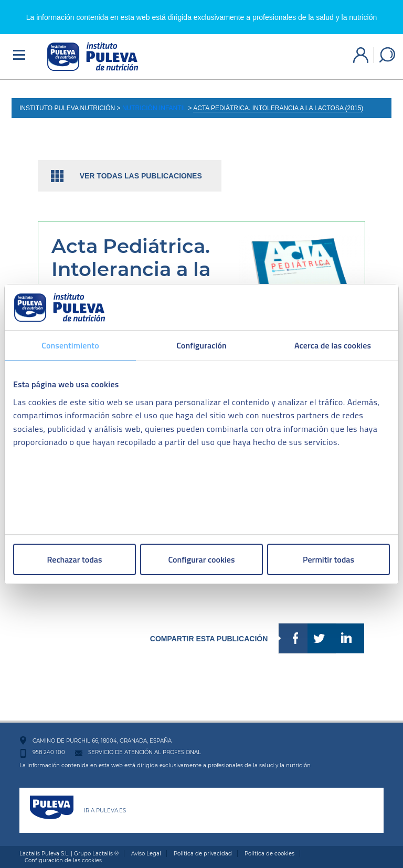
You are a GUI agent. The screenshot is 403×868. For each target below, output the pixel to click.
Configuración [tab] (201, 345)
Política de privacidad (203, 854)
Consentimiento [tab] (70, 345)
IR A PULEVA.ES (105, 811)
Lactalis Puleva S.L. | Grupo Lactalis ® (69, 854)
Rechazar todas (75, 559)
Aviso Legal (146, 854)
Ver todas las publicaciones (141, 176)
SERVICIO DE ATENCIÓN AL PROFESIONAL (145, 752)
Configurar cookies (202, 559)
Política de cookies (269, 854)
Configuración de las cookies (63, 860)
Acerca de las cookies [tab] (333, 345)
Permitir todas (328, 559)
